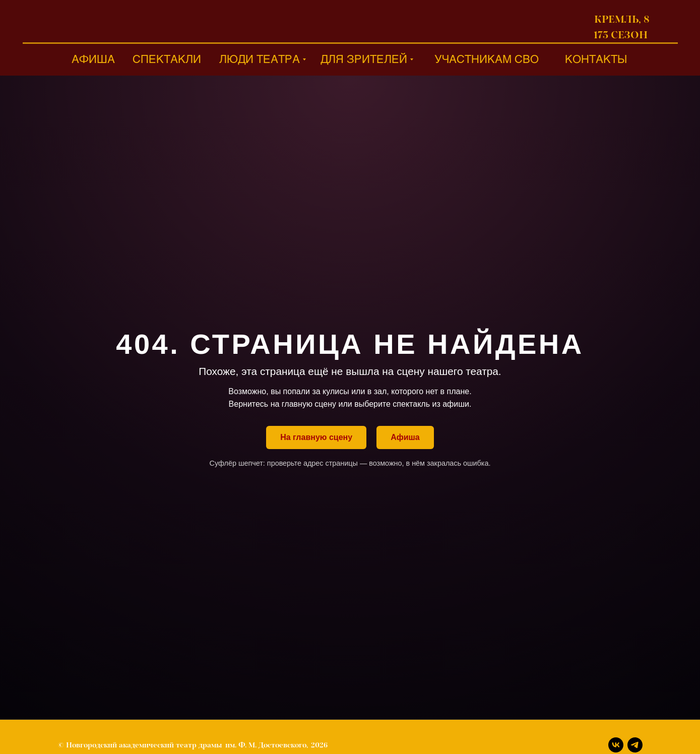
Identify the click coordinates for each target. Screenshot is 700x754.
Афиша (405, 437)
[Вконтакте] (616, 745)
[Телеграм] (635, 745)
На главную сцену (316, 437)
